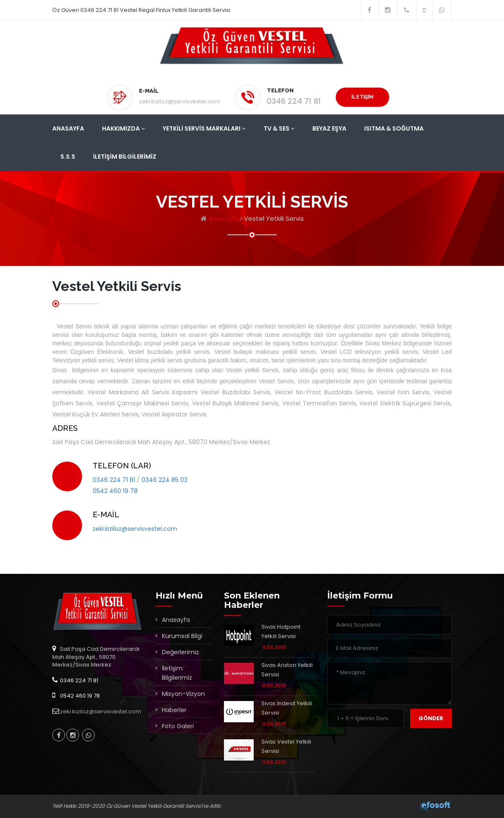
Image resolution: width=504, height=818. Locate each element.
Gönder (431, 718)
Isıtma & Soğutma (394, 128)
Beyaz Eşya (329, 128)
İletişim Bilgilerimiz (125, 157)
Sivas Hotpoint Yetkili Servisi (281, 631)
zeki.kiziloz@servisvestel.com (180, 101)
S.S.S (68, 157)
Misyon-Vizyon (183, 694)
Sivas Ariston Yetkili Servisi (287, 670)
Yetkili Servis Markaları (204, 128)
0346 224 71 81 (294, 101)
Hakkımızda (123, 128)
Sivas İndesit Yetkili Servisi (287, 708)
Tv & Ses (279, 128)
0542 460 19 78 (115, 491)
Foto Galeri (178, 726)
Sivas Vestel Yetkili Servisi (286, 746)
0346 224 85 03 (164, 480)
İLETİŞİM (362, 97)
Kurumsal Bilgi (182, 636)
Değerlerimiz (180, 652)
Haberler (174, 710)
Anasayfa (68, 128)
